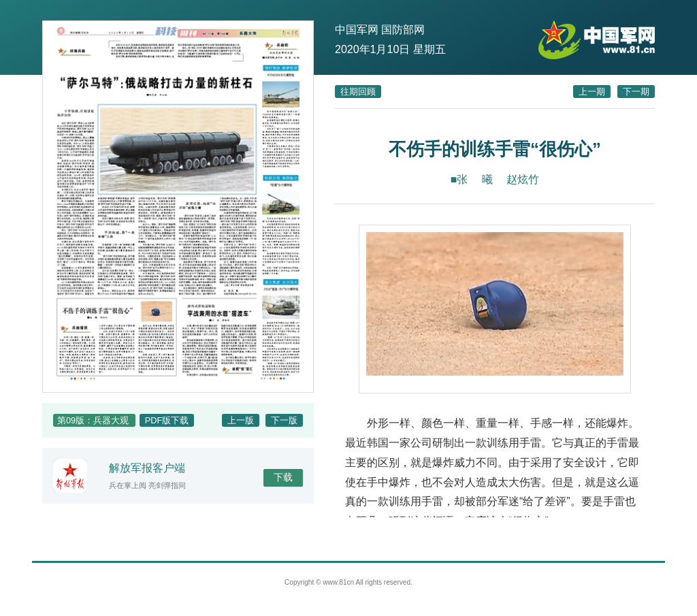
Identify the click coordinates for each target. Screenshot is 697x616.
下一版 (284, 420)
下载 (283, 477)
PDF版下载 (167, 420)
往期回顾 (358, 92)
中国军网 (357, 30)
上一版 (241, 420)
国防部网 (403, 30)
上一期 (592, 92)
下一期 (636, 92)
